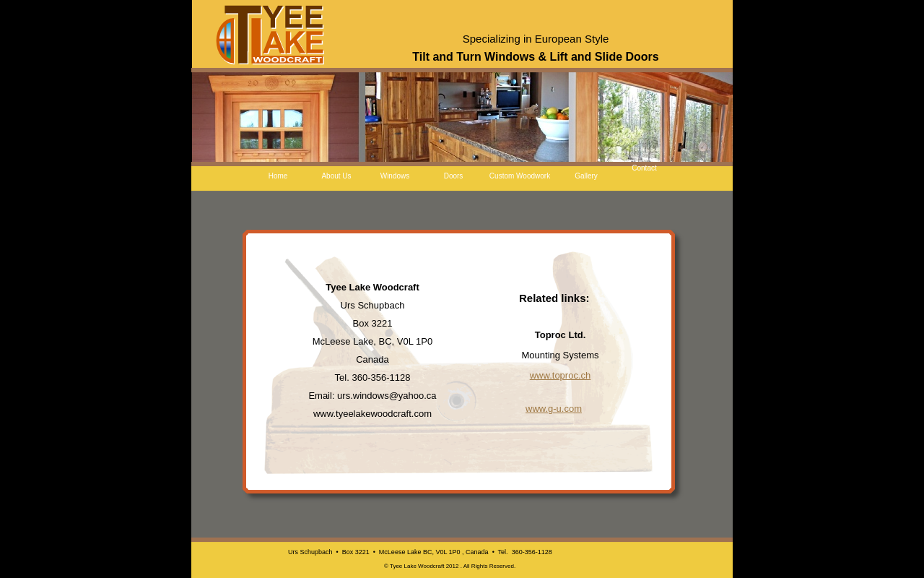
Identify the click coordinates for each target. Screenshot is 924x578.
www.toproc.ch (561, 375)
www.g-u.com (554, 409)
